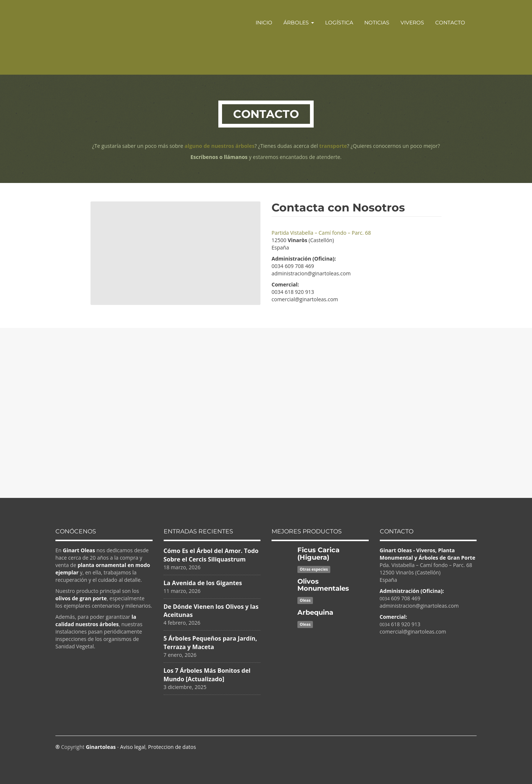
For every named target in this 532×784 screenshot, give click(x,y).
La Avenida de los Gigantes (203, 583)
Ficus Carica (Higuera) (318, 554)
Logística (339, 23)
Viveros (412, 23)
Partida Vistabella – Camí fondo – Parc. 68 (321, 233)
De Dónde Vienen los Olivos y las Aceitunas (211, 611)
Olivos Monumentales (323, 585)
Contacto (450, 23)
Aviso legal (133, 747)
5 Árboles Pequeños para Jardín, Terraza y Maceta (210, 643)
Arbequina (315, 612)
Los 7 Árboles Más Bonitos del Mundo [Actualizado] (207, 675)
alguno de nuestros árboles (220, 146)
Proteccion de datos (172, 747)
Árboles (299, 23)
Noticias (377, 23)
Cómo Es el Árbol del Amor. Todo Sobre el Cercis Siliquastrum (211, 555)
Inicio (264, 23)
